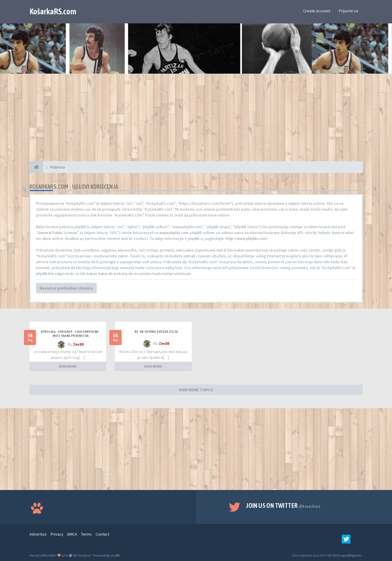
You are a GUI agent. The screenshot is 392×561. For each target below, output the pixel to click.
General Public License (57, 233)
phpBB (115, 555)
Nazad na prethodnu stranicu (66, 288)
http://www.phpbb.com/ (247, 238)
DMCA (72, 534)
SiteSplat (84, 555)
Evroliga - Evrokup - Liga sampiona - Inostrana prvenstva (71, 334)
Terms (86, 534)
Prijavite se (349, 11)
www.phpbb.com (174, 233)
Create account (317, 11)
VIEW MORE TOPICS (196, 390)
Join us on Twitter (283, 505)
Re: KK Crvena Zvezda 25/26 (156, 332)
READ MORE (68, 366)
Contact (102, 534)
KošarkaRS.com (53, 11)
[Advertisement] (196, 120)
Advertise (38, 534)
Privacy (57, 534)
